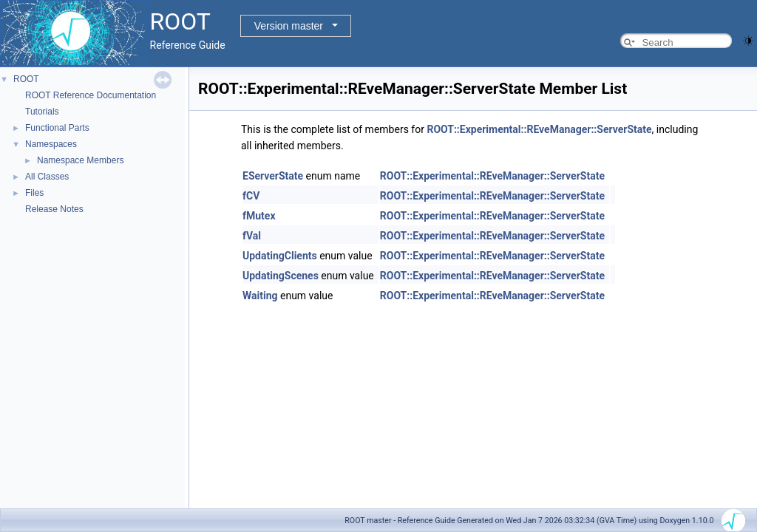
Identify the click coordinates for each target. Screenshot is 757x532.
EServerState (273, 176)
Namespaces (51, 144)
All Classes (47, 177)
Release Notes (54, 209)
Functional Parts (57, 128)
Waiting (260, 296)
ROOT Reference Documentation (91, 95)
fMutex (259, 216)
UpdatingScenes (281, 276)
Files (34, 193)
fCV (251, 196)
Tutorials (42, 112)
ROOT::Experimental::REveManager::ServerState (539, 129)
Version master (289, 26)
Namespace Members (80, 160)
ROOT (26, 79)
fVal (252, 236)
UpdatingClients (280, 256)
